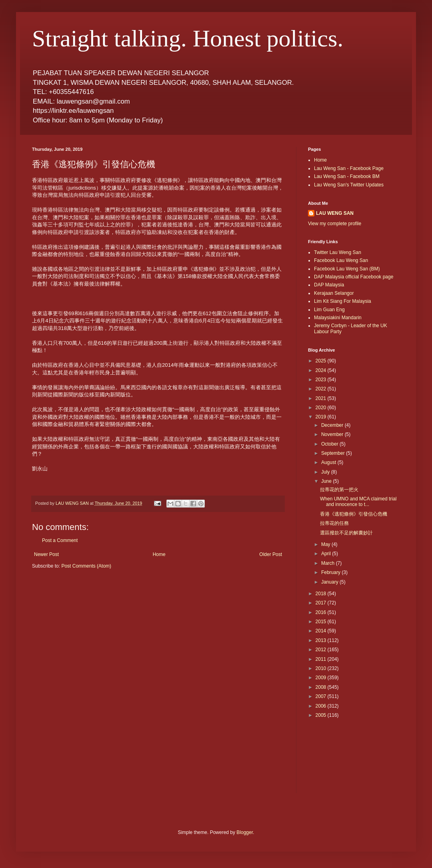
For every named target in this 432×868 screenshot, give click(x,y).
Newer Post (46, 554)
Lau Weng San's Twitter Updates (349, 185)
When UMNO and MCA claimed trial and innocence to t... (358, 502)
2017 (322, 603)
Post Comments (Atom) (86, 566)
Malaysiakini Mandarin (338, 318)
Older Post (271, 554)
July (326, 472)
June (327, 481)
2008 (322, 687)
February (331, 572)
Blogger (245, 832)
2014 (322, 631)
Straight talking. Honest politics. (188, 38)
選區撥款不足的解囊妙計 (346, 533)
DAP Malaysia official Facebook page (354, 277)
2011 (322, 659)
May (326, 544)
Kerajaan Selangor (334, 293)
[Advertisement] (344, 761)
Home (159, 554)
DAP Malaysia (329, 285)
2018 (322, 594)
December (333, 425)
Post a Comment (60, 540)
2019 (322, 417)
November (333, 434)
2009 (322, 678)
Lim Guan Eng (329, 310)
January (330, 582)
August (329, 462)
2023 (322, 380)
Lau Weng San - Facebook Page (349, 168)
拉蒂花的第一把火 (339, 490)
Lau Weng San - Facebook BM (347, 176)
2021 (322, 398)
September (334, 453)
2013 (322, 640)
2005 (322, 715)
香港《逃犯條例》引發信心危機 (354, 514)
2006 (322, 706)
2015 (322, 622)
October (330, 444)
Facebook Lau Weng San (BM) (347, 269)
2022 (322, 389)
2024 (322, 370)
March (329, 563)
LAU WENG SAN (335, 213)
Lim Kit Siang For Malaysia (343, 301)
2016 (322, 612)
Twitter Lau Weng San (338, 252)
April (327, 554)
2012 (322, 650)
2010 (322, 668)
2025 (322, 361)
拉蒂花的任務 (334, 523)
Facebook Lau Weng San (341, 260)
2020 (322, 408)
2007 (322, 696)
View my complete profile (335, 224)
